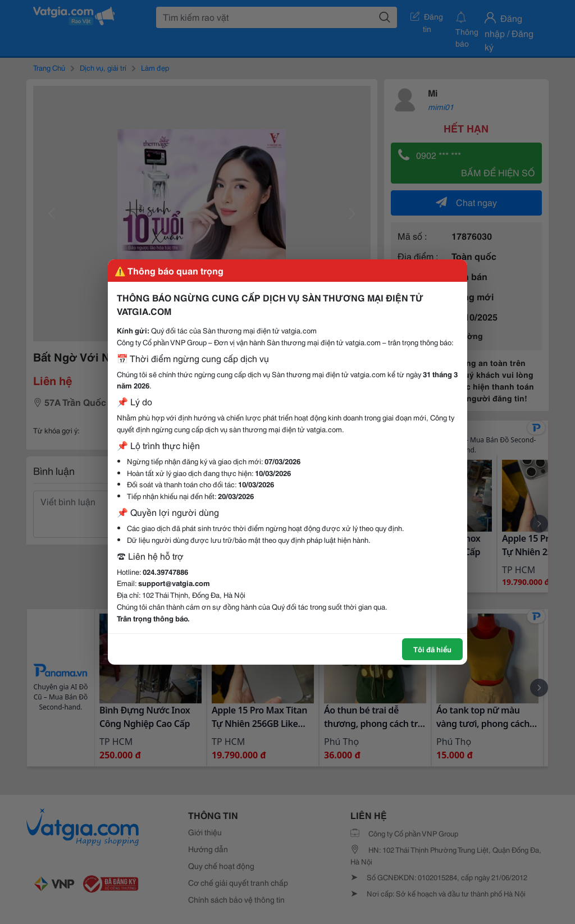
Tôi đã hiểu (432, 649)
